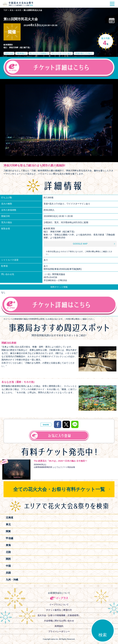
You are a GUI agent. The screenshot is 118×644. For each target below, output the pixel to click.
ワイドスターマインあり (62, 53)
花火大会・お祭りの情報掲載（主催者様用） (59, 615)
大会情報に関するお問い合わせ (59, 621)
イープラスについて (59, 605)
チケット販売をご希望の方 (59, 610)
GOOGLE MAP (80, 244)
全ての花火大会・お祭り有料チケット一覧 (59, 489)
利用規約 (59, 626)
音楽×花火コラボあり (84, 53)
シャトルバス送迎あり (39, 53)
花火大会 (10, 53)
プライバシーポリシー (59, 631)
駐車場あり (22, 53)
